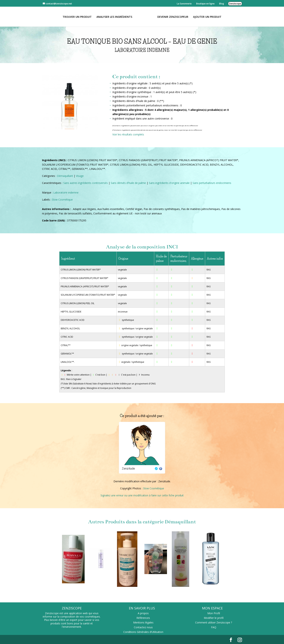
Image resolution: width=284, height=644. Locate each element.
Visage (80, 176)
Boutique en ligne (205, 4)
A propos (143, 613)
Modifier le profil (214, 618)
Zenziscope (235, 4)
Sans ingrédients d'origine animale (169, 183)
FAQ (214, 627)
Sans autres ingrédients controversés (86, 183)
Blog (222, 4)
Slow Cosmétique (62, 200)
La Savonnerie (184, 4)
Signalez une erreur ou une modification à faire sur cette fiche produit (142, 495)
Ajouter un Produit (206, 17)
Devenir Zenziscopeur (172, 17)
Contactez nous (143, 627)
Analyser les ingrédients (116, 17)
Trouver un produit (78, 17)
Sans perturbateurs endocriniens (212, 183)
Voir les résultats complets (128, 134)
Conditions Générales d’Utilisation (143, 632)
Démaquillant (65, 176)
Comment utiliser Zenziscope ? (214, 622)
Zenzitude (128, 469)
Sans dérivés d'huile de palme (128, 183)
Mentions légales (143, 622)
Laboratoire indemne (66, 192)
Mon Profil (214, 613)
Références (143, 618)
